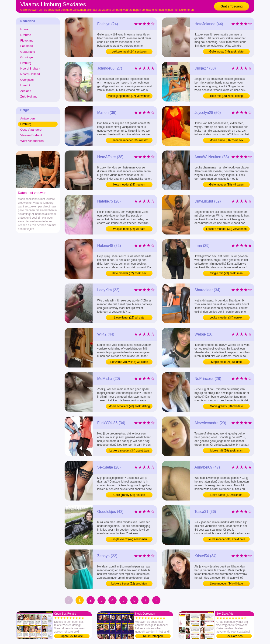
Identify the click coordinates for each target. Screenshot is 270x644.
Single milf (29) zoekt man (227, 273)
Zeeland (26, 91)
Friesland (26, 46)
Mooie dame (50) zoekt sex (227, 140)
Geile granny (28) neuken (129, 495)
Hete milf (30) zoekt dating (226, 96)
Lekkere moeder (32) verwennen (226, 229)
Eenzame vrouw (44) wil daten (129, 362)
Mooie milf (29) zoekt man (226, 451)
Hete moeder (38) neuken (129, 185)
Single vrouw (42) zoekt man (129, 539)
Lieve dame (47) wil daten (226, 495)
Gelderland (28, 52)
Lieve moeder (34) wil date (226, 584)
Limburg (26, 63)
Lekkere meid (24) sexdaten (129, 52)
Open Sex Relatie (72, 636)
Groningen (27, 57)
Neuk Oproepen (153, 636)
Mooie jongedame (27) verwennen (129, 96)
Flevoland (27, 40)
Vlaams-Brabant (31, 135)
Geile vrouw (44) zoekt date (227, 52)
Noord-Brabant (30, 68)
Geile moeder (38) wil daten (226, 185)
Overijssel (27, 80)
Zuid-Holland (29, 96)
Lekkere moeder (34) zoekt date (129, 451)
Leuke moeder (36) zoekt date (226, 539)
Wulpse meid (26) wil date (129, 229)
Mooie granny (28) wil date (226, 406)
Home (24, 29)
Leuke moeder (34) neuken (226, 318)
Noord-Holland (30, 74)
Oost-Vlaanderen (32, 130)
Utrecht (25, 85)
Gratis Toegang (232, 6)
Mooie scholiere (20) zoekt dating (129, 406)
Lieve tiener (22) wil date (129, 318)
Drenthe (26, 35)
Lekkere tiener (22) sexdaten (129, 584)
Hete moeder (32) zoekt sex (129, 273)
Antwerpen (28, 118)
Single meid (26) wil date (226, 362)
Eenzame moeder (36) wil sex (129, 140)
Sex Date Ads (234, 636)
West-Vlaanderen (32, 141)
